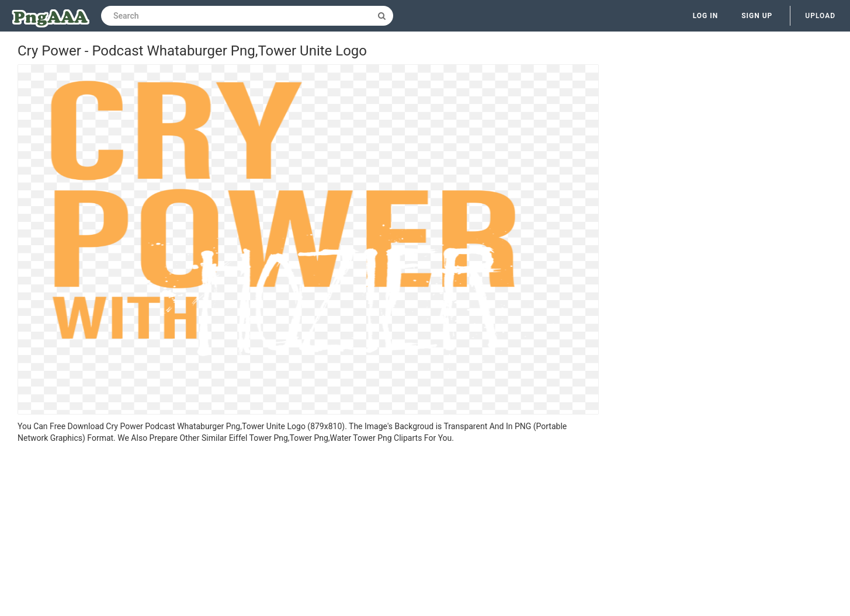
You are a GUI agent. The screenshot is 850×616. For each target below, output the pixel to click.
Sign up (757, 16)
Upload (820, 16)
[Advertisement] (308, 531)
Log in (706, 16)
